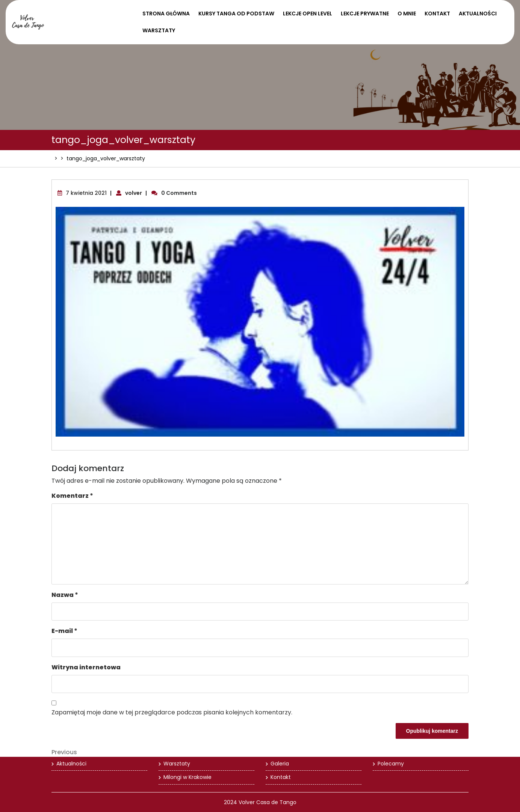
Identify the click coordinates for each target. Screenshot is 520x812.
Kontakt (437, 14)
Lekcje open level (308, 14)
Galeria (280, 764)
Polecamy (391, 764)
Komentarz (72, 496)
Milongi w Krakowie (187, 777)
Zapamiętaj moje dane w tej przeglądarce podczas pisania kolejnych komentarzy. (172, 712)
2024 (231, 802)
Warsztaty (159, 30)
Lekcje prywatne (365, 14)
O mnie (407, 14)
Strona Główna (166, 14)
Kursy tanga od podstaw (236, 14)
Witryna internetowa (86, 667)
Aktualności (478, 14)
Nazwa (65, 595)
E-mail (64, 631)
